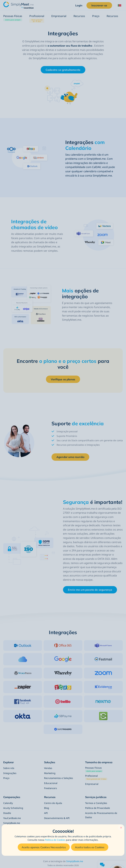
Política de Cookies (55, 840)
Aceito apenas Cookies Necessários (44, 847)
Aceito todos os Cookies (90, 847)
